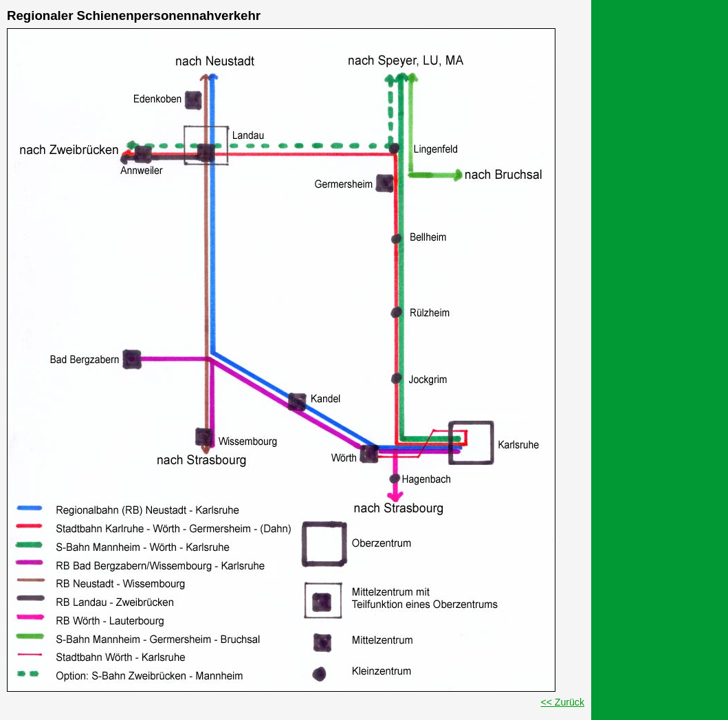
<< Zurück (562, 702)
